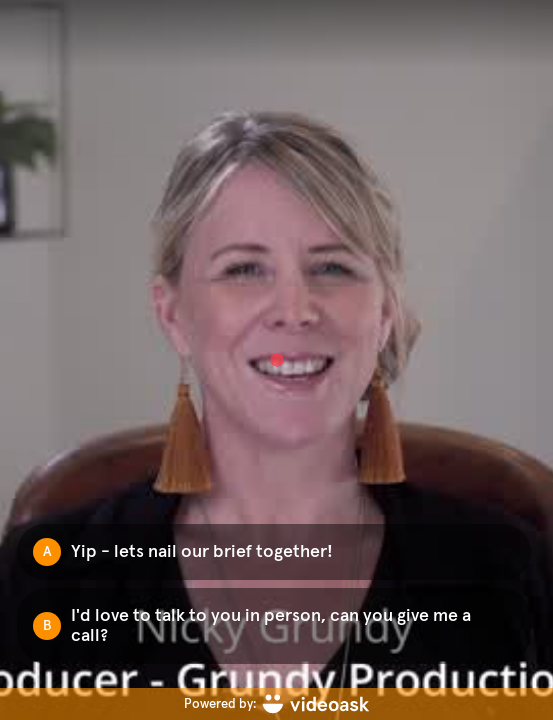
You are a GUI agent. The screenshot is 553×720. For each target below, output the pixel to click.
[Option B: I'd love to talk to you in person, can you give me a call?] (274, 626)
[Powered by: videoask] (276, 704)
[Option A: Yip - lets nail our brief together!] (274, 552)
